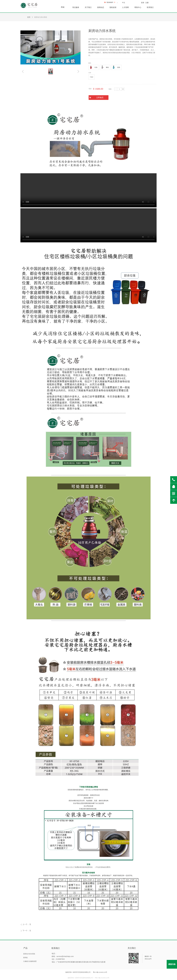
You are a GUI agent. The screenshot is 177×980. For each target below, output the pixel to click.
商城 (63, 7)
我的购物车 (110, 2)
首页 (29, 17)
